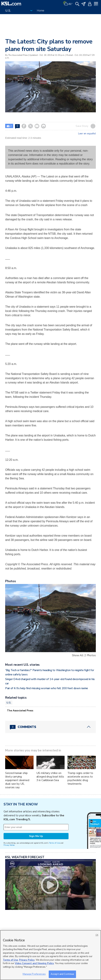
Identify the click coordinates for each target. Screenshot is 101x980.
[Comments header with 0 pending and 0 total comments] (50, 727)
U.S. (9, 703)
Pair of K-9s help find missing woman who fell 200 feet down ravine (47, 688)
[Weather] (68, 4)
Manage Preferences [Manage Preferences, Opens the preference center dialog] (34, 974)
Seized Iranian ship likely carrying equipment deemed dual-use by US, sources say (17, 780)
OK (97, 935)
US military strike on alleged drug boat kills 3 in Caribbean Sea (50, 777)
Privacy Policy (27, 960)
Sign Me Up (36, 836)
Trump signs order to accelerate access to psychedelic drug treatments (80, 778)
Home (41, 11)
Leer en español (87, 134)
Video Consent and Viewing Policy (34, 963)
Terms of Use (55, 843)
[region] (50, 955)
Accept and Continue (62, 974)
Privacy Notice (9, 845)
